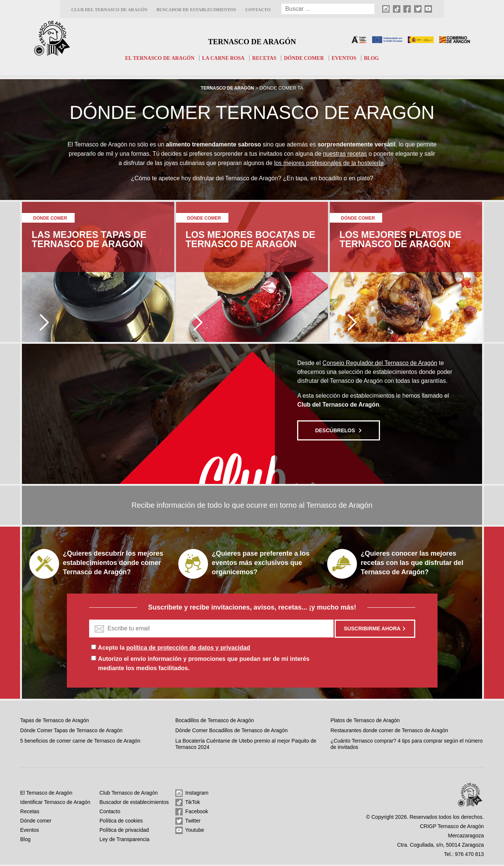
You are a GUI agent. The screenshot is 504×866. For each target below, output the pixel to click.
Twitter (188, 823)
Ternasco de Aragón (252, 39)
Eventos (350, 58)
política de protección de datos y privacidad (188, 649)
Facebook (192, 813)
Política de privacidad (124, 831)
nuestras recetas (345, 154)
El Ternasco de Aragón (155, 58)
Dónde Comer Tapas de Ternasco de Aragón (71, 732)
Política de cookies (121, 822)
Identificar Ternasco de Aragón (55, 804)
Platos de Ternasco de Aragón (365, 722)
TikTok (188, 804)
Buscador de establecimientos (196, 10)
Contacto (258, 10)
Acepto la (174, 649)
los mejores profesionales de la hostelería (329, 164)
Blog (379, 58)
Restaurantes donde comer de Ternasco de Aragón (389, 732)
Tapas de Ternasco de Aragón (54, 722)
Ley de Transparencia (125, 841)
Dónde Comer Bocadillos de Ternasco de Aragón (231, 732)
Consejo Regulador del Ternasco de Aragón (380, 364)
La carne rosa (222, 58)
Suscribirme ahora (375, 630)
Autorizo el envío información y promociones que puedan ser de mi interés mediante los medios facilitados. (204, 665)
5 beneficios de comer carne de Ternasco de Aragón (80, 742)
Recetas (266, 58)
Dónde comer (307, 58)
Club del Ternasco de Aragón (109, 10)
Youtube (190, 832)
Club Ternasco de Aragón (129, 794)
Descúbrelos (338, 432)
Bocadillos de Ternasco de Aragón (214, 722)
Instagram (192, 795)
